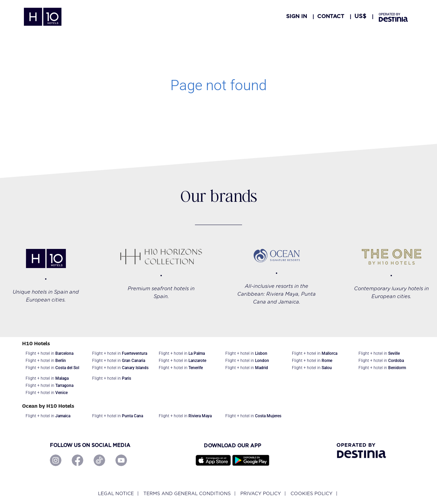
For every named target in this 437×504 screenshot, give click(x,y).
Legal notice (116, 494)
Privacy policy (261, 494)
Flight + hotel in (50, 353)
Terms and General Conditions (187, 494)
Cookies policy (312, 494)
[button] (360, 16)
